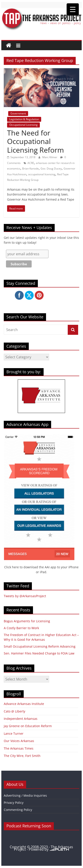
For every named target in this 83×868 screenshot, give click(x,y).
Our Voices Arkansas (19, 741)
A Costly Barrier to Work (21, 628)
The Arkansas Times (19, 748)
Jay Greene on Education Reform (28, 726)
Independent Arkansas (21, 719)
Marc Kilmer (50, 157)
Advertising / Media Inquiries (25, 795)
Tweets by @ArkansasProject (25, 596)
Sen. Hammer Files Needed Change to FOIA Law (39, 653)
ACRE (31, 163)
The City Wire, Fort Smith (22, 756)
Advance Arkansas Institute (24, 704)
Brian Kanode (30, 169)
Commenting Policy (18, 810)
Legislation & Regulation (24, 119)
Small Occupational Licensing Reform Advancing (40, 646)
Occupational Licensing (23, 125)
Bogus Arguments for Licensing (27, 621)
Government (18, 113)
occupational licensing (42, 174)
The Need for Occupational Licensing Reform (36, 141)
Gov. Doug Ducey (51, 169)
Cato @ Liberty (14, 711)
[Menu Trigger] (73, 9)
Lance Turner (14, 733)
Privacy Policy (14, 803)
